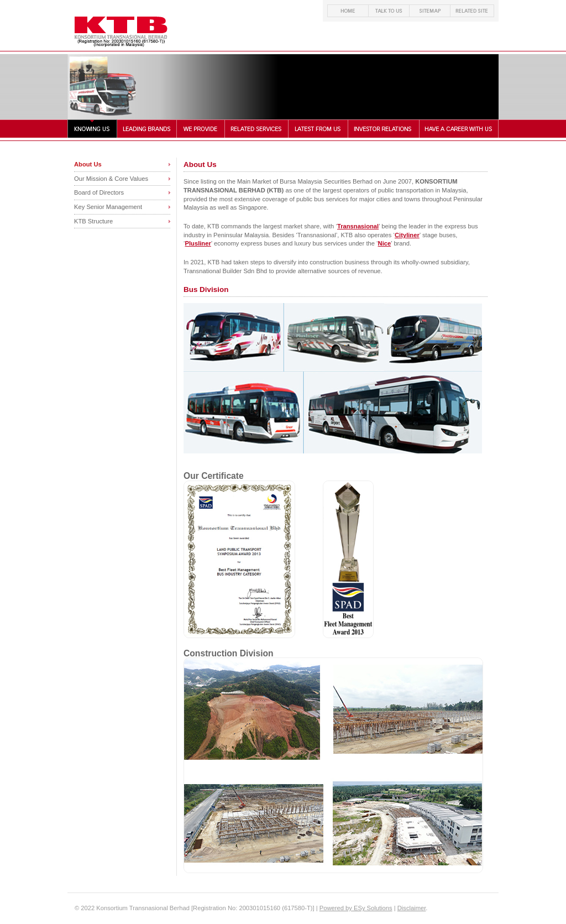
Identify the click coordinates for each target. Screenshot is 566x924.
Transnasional (358, 226)
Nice (385, 243)
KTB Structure (93, 221)
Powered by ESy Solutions (356, 908)
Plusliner (198, 243)
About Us (88, 164)
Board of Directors (99, 192)
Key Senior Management (108, 207)
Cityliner (407, 235)
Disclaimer (412, 908)
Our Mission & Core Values (111, 179)
